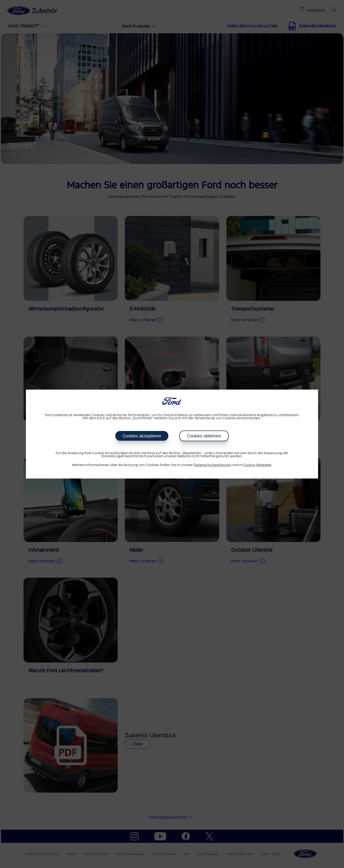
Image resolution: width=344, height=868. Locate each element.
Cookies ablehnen (204, 436)
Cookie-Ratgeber (257, 465)
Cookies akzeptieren (142, 436)
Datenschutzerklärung (212, 465)
